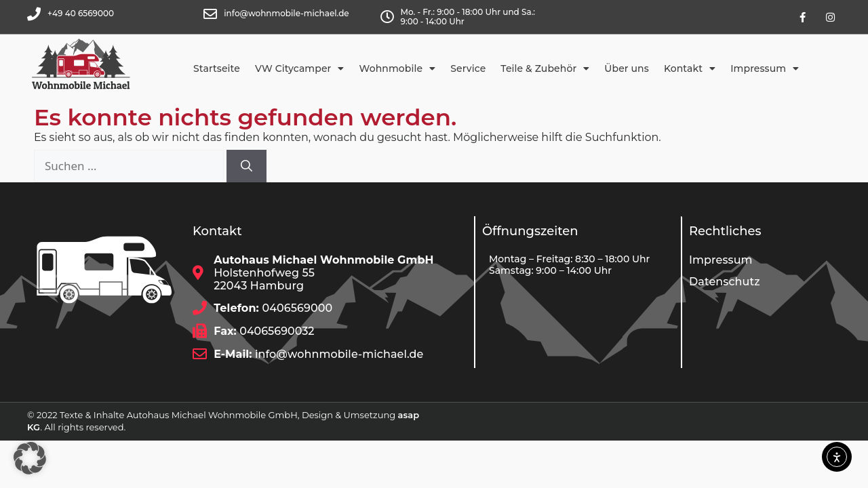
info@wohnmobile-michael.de (286, 13)
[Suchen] (246, 166)
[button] (30, 458)
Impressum (765, 68)
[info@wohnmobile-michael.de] (210, 14)
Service (468, 68)
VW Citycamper (300, 68)
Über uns (627, 68)
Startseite (217, 68)
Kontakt (690, 68)
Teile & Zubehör (545, 68)
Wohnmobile (398, 68)
